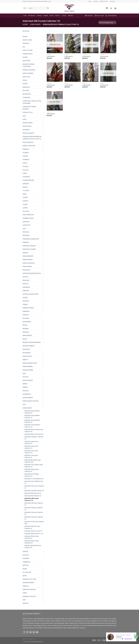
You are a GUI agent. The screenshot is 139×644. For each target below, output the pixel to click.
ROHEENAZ (27, 353)
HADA (25, 173)
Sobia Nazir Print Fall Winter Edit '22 (34, 482)
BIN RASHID (27, 94)
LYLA (24, 228)
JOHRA (25, 204)
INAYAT (25, 187)
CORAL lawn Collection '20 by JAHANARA (32, 102)
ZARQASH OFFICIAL (29, 596)
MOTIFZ (25, 277)
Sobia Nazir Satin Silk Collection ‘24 (34, 491)
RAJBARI (26, 328)
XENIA (25, 569)
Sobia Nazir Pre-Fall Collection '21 (34, 479)
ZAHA (25, 576)
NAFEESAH (26, 287)
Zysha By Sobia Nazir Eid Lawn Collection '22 (33, 546)
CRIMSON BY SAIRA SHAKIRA (29, 108)
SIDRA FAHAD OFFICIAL (31, 401)
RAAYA (25, 325)
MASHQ (25, 253)
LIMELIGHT (27, 225)
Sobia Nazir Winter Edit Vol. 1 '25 (34, 534)
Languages (113, 1)
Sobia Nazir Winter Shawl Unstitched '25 (31, 542)
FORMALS (39, 16)
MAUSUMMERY (28, 256)
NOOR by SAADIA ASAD (31, 294)
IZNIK (25, 194)
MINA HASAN (27, 266)
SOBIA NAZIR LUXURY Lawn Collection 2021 (33, 461)
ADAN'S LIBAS (27, 40)
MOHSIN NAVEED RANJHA (32, 273)
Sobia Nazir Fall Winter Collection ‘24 (34, 438)
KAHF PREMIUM (28, 215)
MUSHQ (25, 284)
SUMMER (26, 558)
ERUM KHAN (27, 126)
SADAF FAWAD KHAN (30, 363)
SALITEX (25, 377)
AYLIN (25, 80)
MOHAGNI (26, 270)
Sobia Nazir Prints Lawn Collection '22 (34, 487)
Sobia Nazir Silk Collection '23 (33, 496)
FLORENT (26, 153)
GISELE (25, 163)
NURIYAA (26, 301)
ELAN (24, 119)
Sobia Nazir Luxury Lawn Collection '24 (31, 452)
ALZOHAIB (26, 61)
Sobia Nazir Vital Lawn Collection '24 (34, 513)
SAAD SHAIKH (27, 356)
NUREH (25, 297)
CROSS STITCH (28, 112)
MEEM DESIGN (28, 259)
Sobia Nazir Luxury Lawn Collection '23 (31, 447)
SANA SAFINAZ (28, 380)
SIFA (24, 404)
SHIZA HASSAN (28, 397)
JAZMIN (25, 201)
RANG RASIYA (27, 335)
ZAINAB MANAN (28, 582)
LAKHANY (26, 222)
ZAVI (24, 600)
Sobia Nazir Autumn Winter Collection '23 (32, 416)
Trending (70, 16)
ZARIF (25, 593)
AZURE (25, 84)
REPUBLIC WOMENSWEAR (32, 342)
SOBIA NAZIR (35, 24)
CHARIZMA (27, 97)
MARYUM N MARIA (29, 249)
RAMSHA (26, 332)
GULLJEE (26, 170)
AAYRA (25, 36)
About (90, 1)
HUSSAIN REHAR (28, 180)
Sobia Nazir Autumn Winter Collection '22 (32, 412)
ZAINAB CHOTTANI (29, 579)
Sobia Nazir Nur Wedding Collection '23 (31, 475)
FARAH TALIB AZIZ (29, 146)
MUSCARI (26, 280)
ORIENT (25, 304)
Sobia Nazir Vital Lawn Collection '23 (34, 509)
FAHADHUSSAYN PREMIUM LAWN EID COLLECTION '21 (32, 138)
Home (25, 16)
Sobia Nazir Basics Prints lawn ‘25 (34, 434)
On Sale (64, 16)
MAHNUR (26, 235)
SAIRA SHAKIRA (28, 370)
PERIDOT (26, 315)
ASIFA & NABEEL (28, 73)
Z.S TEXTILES (27, 572)
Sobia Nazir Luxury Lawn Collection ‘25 (31, 456)
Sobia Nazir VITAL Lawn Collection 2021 (34, 523)
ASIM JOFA (26, 77)
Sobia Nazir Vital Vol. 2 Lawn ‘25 (33, 531)
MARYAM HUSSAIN (29, 246)
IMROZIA (26, 184)
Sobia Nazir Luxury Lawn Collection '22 (31, 442)
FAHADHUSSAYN (28, 133)
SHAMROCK (27, 394)
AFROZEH (26, 43)
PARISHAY (26, 311)
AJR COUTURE (28, 50)
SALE (24, 373)
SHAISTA (26, 391)
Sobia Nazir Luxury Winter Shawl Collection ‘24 (34, 466)
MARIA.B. (26, 242)
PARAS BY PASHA (28, 308)
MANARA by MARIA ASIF (31, 239)
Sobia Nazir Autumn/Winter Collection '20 (32, 421)
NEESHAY (26, 290)
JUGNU (25, 208)
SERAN (25, 384)
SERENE (25, 387)
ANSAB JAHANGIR (29, 70)
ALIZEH (25, 57)
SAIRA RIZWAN (28, 366)
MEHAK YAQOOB (29, 263)
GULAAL (25, 166)
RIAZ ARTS (26, 349)
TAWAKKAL (27, 562)
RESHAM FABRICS (29, 346)
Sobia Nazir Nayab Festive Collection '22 (32, 470)
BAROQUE (26, 87)
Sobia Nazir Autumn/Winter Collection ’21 (32, 426)
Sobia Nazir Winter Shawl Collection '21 (31, 537)
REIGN (25, 339)
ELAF (24, 116)
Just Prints (26, 211)
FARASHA (26, 149)
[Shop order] (107, 22)
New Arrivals (32, 16)
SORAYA (25, 551)
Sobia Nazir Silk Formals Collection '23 (32, 499)
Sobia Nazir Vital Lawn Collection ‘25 (34, 518)
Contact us (96, 1)
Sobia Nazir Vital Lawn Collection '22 (34, 504)
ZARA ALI (26, 586)
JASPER (25, 197)
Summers (46, 16)
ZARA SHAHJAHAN (29, 589)
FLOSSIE (25, 156)
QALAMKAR (27, 322)
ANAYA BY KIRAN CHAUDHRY (29, 65)
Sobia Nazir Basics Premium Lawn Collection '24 (34, 431)
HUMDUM (26, 177)
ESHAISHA (26, 130)
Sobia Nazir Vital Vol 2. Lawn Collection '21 (32, 527)
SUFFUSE (26, 555)
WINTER (52, 16)
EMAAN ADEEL (28, 123)
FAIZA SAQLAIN (28, 142)
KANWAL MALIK (28, 218)
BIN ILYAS (26, 90)
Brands (58, 16)
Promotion (26, 318)
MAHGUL (26, 232)
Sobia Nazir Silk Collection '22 (33, 493)
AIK (24, 47)
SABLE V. (25, 360)
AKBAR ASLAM (28, 54)
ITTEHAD (26, 190)
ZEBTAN (26, 603)
